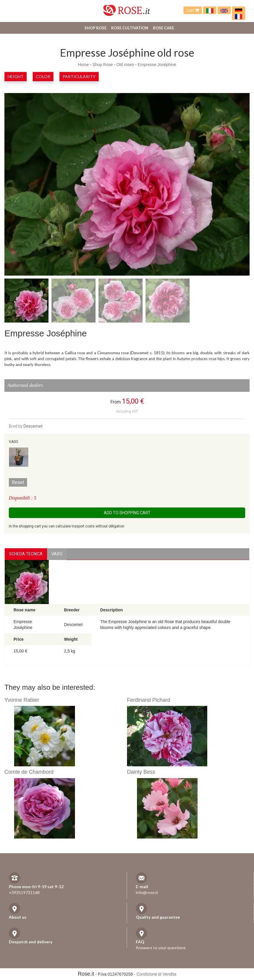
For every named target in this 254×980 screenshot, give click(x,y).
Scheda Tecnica (26, 554)
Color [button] (43, 76)
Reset (18, 482)
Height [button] (16, 76)
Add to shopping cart (127, 513)
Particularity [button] (79, 76)
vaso (57, 554)
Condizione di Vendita (156, 974)
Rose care (163, 28)
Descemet (33, 426)
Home (83, 65)
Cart (193, 10)
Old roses (125, 65)
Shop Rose (95, 28)
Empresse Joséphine (157, 65)
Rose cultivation (130, 28)
